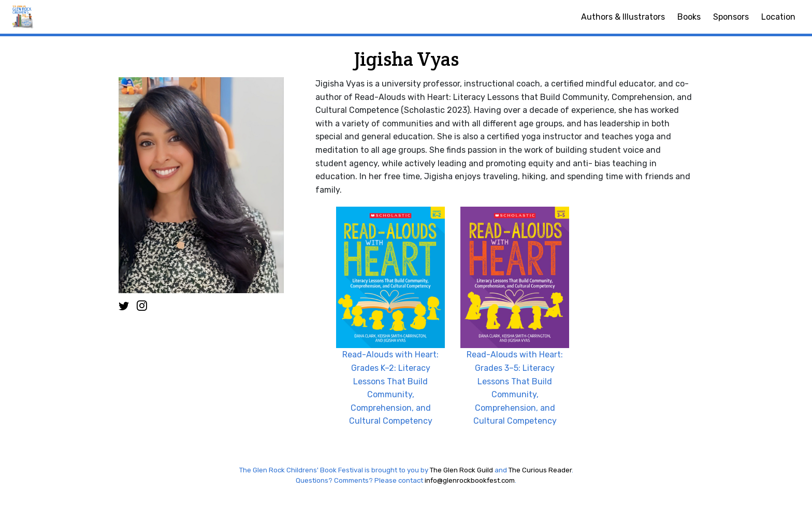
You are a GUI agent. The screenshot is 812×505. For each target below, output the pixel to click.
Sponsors (731, 17)
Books (689, 17)
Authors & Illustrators (623, 17)
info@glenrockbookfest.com (470, 480)
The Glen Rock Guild (461, 470)
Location (778, 17)
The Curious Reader (540, 470)
